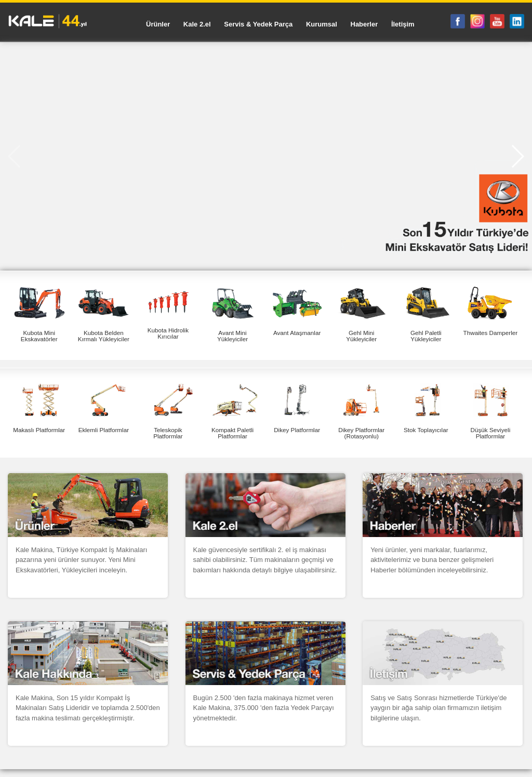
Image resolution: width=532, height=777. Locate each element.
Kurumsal (322, 24)
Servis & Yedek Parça (258, 24)
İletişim (403, 24)
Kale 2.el (197, 24)
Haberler (364, 24)
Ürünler (158, 24)
